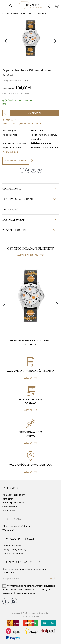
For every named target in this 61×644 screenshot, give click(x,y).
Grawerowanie (10, 506)
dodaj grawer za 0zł (16, 161)
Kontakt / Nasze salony (14, 495)
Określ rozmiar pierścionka (16, 526)
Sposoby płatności (12, 546)
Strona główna (10, 13)
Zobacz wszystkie (30, 255)
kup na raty (29, 209)
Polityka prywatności (13, 503)
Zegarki (23, 13)
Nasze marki (9, 510)
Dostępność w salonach (29, 199)
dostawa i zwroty (29, 220)
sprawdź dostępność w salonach (22, 123)
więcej (31, 378)
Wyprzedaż (8, 530)
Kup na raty (9, 120)
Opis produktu (29, 189)
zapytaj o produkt (29, 230)
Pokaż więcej (10, 152)
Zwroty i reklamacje (13, 553)
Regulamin (8, 499)
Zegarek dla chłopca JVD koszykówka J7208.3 (31, 341)
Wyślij (54, 579)
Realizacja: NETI (31, 616)
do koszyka (35, 113)
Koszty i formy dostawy (14, 549)
